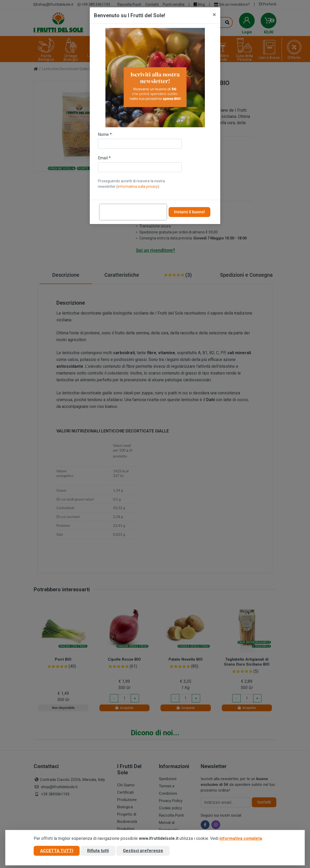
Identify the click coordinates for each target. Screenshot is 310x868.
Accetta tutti (57, 851)
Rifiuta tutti (98, 851)
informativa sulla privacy (138, 186)
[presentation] (133, 212)
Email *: (105, 158)
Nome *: (105, 134)
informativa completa (241, 838)
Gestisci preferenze (143, 851)
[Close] (214, 15)
